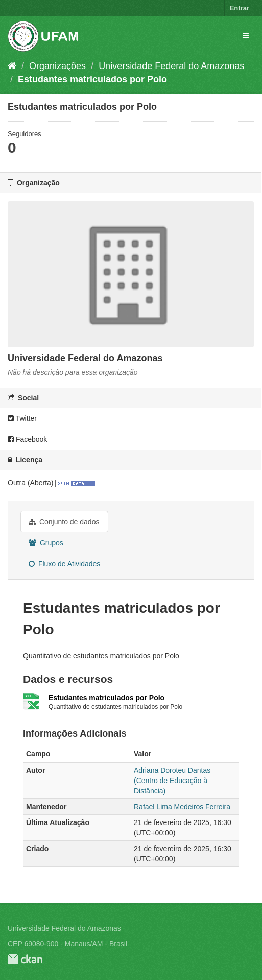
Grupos (46, 543)
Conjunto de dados (64, 522)
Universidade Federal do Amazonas (171, 66)
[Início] (12, 66)
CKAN (25, 959)
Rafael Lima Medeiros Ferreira (182, 807)
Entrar (240, 8)
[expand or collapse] (246, 35)
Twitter (22, 418)
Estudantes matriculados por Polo (92, 79)
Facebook (27, 439)
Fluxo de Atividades (64, 564)
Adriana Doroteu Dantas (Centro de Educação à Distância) (172, 781)
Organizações (57, 66)
